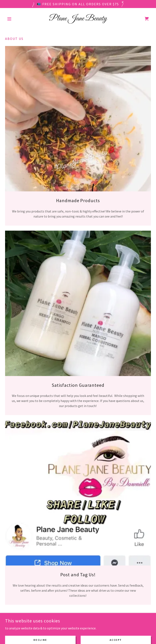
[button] (16, 19)
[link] (78, 19)
